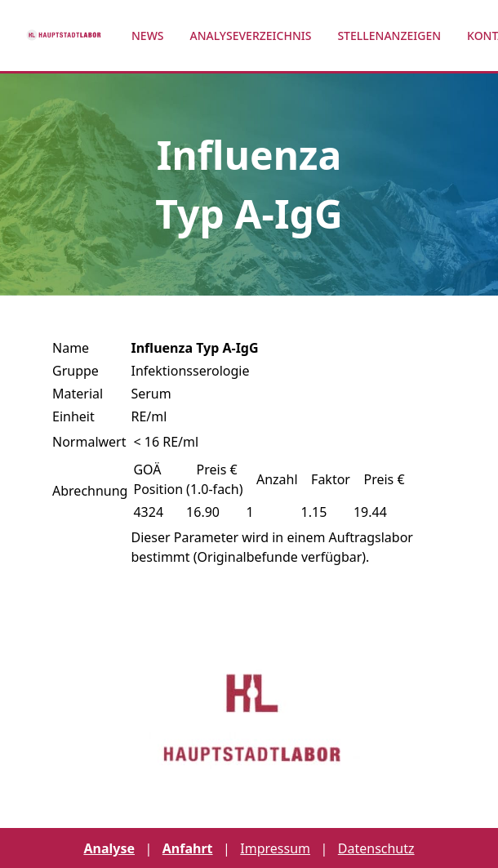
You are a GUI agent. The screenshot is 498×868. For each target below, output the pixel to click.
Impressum (275, 848)
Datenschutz (376, 848)
